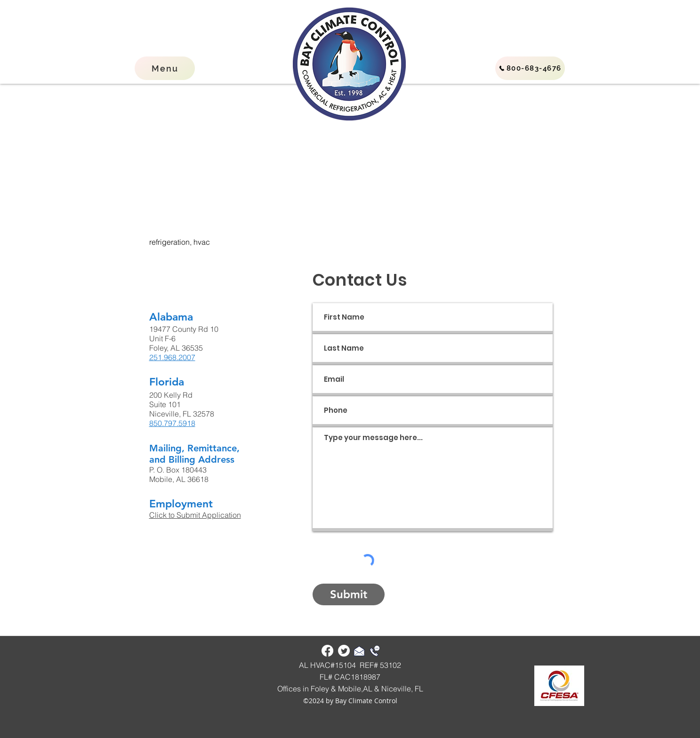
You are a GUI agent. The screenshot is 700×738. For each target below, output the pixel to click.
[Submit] (349, 594)
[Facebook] (327, 651)
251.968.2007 (172, 357)
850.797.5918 (172, 423)
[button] (165, 68)
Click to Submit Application (195, 515)
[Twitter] (344, 651)
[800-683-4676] (530, 68)
